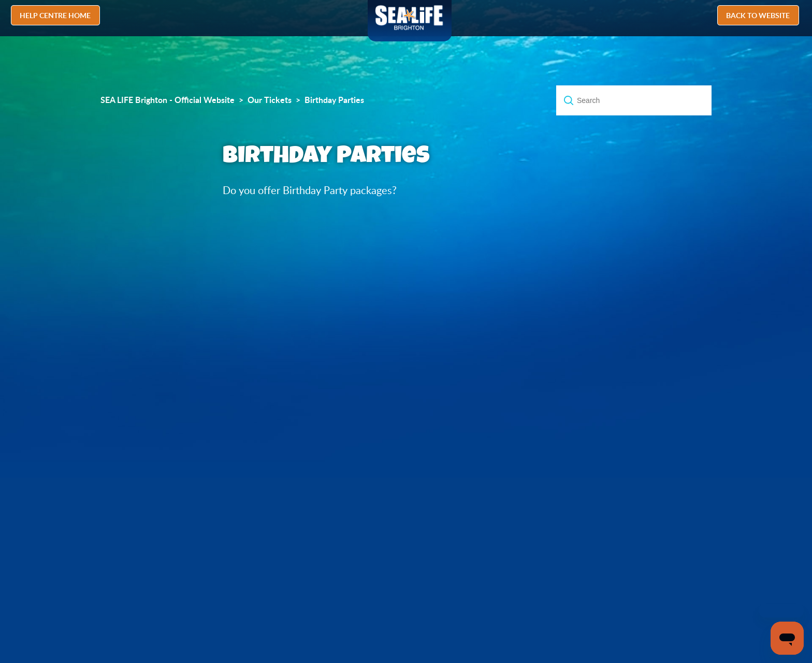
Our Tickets (270, 100)
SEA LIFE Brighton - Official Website (168, 100)
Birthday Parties (334, 100)
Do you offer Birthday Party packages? (310, 190)
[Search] (634, 100)
